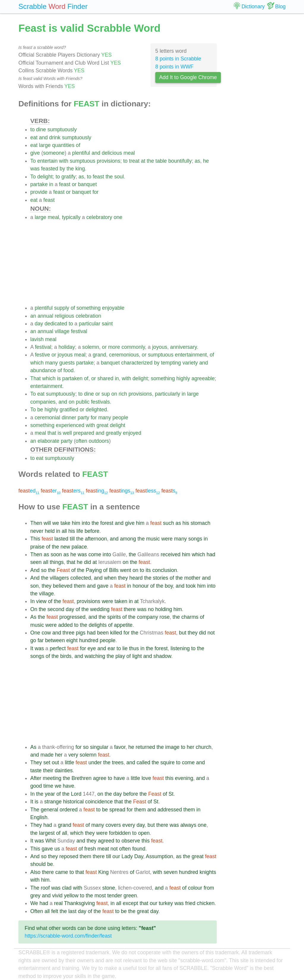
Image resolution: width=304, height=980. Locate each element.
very (73, 755)
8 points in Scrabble (178, 59)
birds (66, 656)
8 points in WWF (174, 67)
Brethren (81, 778)
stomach (201, 523)
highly (183, 378)
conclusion (165, 570)
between (55, 640)
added (65, 625)
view (41, 601)
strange (53, 802)
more (114, 347)
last (72, 911)
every (129, 825)
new (65, 547)
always (188, 825)
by (62, 169)
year (50, 794)
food (69, 370)
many (52, 363)
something (89, 308)
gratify (69, 177)
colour (195, 888)
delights (98, 625)
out (55, 762)
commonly (133, 347)
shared (105, 378)
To (33, 161)
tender (115, 896)
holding (164, 609)
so (44, 570)
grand (99, 355)
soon (56, 554)
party (83, 418)
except (130, 903)
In (33, 601)
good (36, 786)
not (211, 633)
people (120, 418)
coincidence (99, 802)
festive (43, 355)
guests (67, 363)
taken (121, 601)
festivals (100, 402)
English (39, 817)
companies (43, 402)
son (34, 586)
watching (95, 656)
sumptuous (83, 161)
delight (45, 177)
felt (54, 911)
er (51, 491)
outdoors (99, 441)
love (146, 778)
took (191, 586)
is (59, 378)
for (95, 192)
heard (136, 578)
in (51, 184)
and (43, 138)
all (64, 531)
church (204, 747)
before (92, 531)
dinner (69, 418)
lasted (61, 539)
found (139, 849)
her (190, 747)
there (130, 609)
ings (122, 491)
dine (41, 130)
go (33, 640)
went (125, 570)
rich (123, 394)
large (45, 145)
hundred (89, 640)
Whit (51, 841)
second (56, 609)
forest (107, 523)
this (169, 778)
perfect (58, 648)
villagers (60, 578)
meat (103, 849)
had (211, 554)
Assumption (159, 856)
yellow (71, 896)
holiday (67, 347)
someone (54, 153)
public (83, 402)
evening (184, 778)
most (100, 896)
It (32, 648)
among (128, 539)
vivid (57, 896)
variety (190, 363)
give (35, 153)
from (209, 888)
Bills (114, 570)
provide (39, 192)
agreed (106, 841)
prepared (84, 433)
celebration (88, 316)
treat (134, 161)
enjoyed (132, 433)
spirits (114, 617)
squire (167, 762)
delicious (112, 153)
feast (98, 177)
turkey (166, 903)
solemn (91, 347)
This (35, 539)
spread (117, 810)
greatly (114, 433)
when (110, 578)
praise (37, 547)
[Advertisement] (123, 263)
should (38, 864)
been (103, 633)
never (37, 531)
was (35, 169)
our (116, 856)
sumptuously (62, 130)
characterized (137, 363)
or (74, 184)
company (147, 617)
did (87, 562)
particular (89, 324)
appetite (123, 625)
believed (63, 586)
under (95, 762)
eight (72, 640)
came (62, 872)
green (130, 896)
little (69, 762)
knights (208, 872)
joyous (160, 347)
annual (45, 316)
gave (103, 586)
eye (92, 648)
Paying (94, 570)
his (186, 523)
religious (64, 316)
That (35, 378)
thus (134, 648)
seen (36, 562)
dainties (64, 770)
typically (71, 217)
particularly (168, 394)
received (171, 554)
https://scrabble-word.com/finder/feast (68, 936)
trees (118, 762)
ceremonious (124, 355)
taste (36, 770)
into (86, 523)
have (119, 778)
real (58, 903)
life (80, 531)
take (65, 523)
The (35, 810)
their (48, 770)
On (34, 609)
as (198, 161)
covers (113, 825)
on (114, 394)
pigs (81, 633)
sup (106, 394)
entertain (47, 161)
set (47, 762)
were (167, 539)
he (206, 161)
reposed (69, 856)
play (120, 656)
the (150, 161)
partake (39, 184)
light (137, 656)
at (143, 161)
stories (161, 578)
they (123, 578)
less (148, 491)
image (172, 747)
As (33, 617)
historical (73, 802)
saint (107, 324)
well (67, 433)
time (48, 786)
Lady (127, 856)
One (35, 633)
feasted (50, 169)
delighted (96, 410)
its (148, 570)
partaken (72, 378)
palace (79, 547)
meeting (52, 778)
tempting (171, 363)
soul (119, 177)
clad (67, 888)
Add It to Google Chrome (188, 77)
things (57, 562)
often (81, 441)
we (56, 523)
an (33, 316)
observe (131, 841)
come (95, 554)
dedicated (56, 324)
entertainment (191, 355)
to (33, 130)
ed (29, 491)
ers (73, 491)
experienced (70, 425)
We (34, 903)
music (153, 539)
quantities (63, 145)
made (47, 755)
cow (46, 633)
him (76, 523)
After (36, 778)
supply (62, 308)
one (118, 217)
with (64, 161)
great (102, 425)
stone (109, 888)
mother (193, 578)
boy (169, 586)
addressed (170, 810)
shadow (162, 656)
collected (81, 578)
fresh (90, 849)
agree (100, 778)
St (171, 794)
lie (125, 648)
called (143, 762)
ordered (69, 810)
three (69, 633)
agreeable (203, 378)
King (103, 872)
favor (120, 747)
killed (116, 633)
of (78, 145)
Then (36, 523)
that (52, 433)
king (80, 169)
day (39, 324)
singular (99, 747)
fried (190, 903)
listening (180, 648)
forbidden (120, 833)
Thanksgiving (80, 903)
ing (97, 491)
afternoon (96, 539)
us (57, 849)
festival (79, 331)
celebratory (99, 217)
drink (55, 138)
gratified (69, 410)
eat (34, 138)
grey (35, 896)
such (168, 523)
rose (164, 617)
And (35, 570)
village (62, 331)
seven (171, 872)
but (183, 633)
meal (129, 153)
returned (145, 747)
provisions (109, 161)
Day (139, 856)
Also (35, 872)
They (36, 762)
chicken (206, 903)
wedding (100, 609)
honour (141, 586)
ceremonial (47, 418)
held (50, 531)
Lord (76, 794)
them (80, 586)
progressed (72, 617)
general (49, 810)
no (151, 609)
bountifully (180, 161)
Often (37, 911)
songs (195, 539)
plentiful (81, 153)
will (47, 523)
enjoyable (113, 308)
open (144, 833)
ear (111, 648)
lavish (37, 339)
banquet (87, 184)
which (37, 363)
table (161, 161)
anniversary (183, 347)
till (72, 539)
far (41, 640)
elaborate (48, 441)
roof (45, 888)
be (40, 410)
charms (190, 617)
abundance (43, 370)
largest (47, 833)
